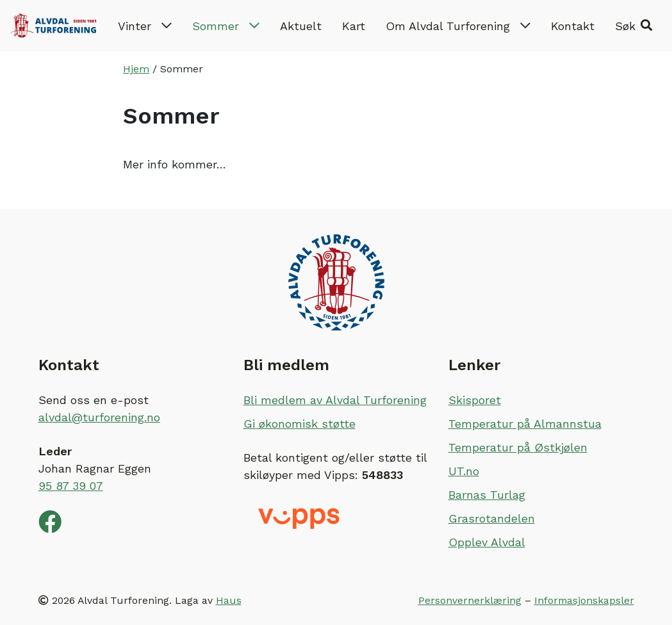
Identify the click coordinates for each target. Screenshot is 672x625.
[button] (634, 26)
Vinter (145, 26)
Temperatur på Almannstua (525, 424)
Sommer (226, 26)
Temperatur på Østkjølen (518, 447)
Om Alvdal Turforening (458, 26)
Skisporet (475, 400)
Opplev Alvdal (487, 542)
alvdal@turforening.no (99, 417)
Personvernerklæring (470, 600)
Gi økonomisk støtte (299, 424)
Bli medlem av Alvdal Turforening (335, 400)
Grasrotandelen (492, 518)
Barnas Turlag (487, 495)
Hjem (136, 69)
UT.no (464, 471)
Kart (354, 26)
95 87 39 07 (71, 486)
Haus (229, 600)
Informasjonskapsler (584, 600)
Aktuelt (301, 26)
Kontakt (573, 26)
